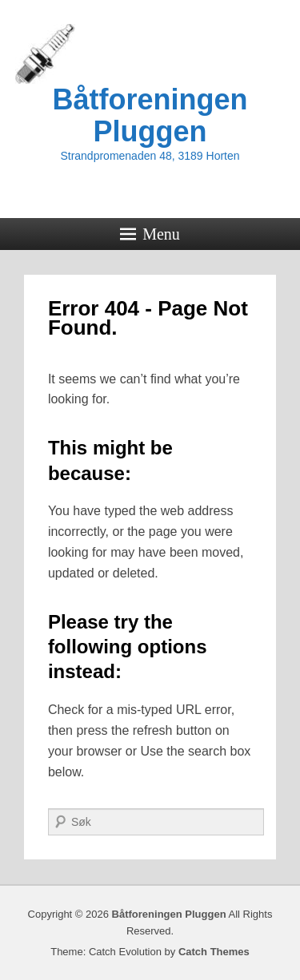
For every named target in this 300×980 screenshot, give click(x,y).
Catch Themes (214, 952)
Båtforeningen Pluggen (150, 115)
